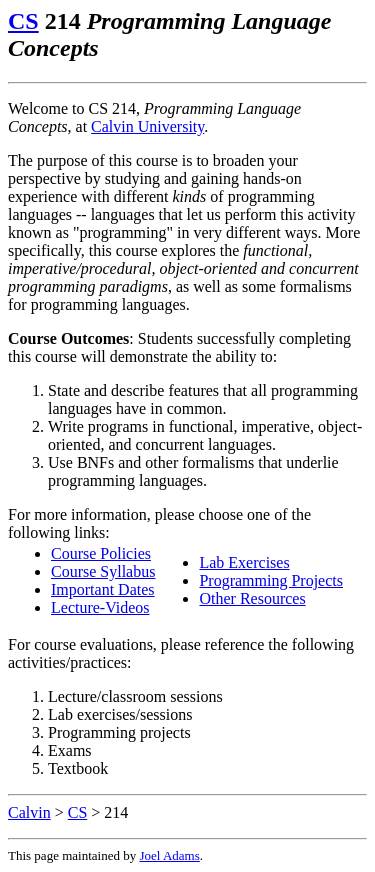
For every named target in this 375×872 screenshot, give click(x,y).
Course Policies (101, 553)
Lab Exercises (244, 562)
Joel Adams (169, 855)
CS (23, 21)
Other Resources (252, 598)
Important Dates (103, 589)
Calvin (29, 812)
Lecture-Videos (100, 607)
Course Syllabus (103, 571)
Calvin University (147, 126)
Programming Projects (271, 580)
